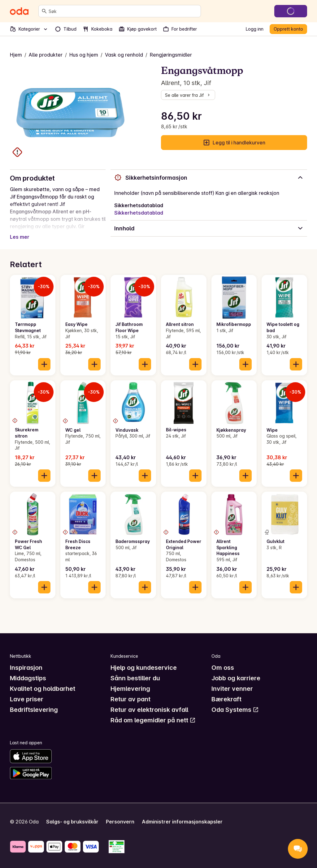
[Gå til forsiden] (19, 11)
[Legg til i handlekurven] (44, 364)
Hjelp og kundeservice (144, 668)
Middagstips (28, 678)
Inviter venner (232, 689)
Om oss (223, 668)
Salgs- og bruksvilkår (72, 822)
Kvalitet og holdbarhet (43, 689)
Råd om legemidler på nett (153, 720)
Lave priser (27, 699)
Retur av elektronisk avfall (149, 710)
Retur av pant (130, 699)
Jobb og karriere (236, 678)
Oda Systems (235, 710)
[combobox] (123, 11)
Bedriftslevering (34, 710)
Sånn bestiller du (135, 678)
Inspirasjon (26, 668)
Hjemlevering (130, 689)
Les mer (20, 237)
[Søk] (44, 11)
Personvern (120, 822)
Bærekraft (226, 699)
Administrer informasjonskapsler (182, 822)
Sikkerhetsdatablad (139, 213)
